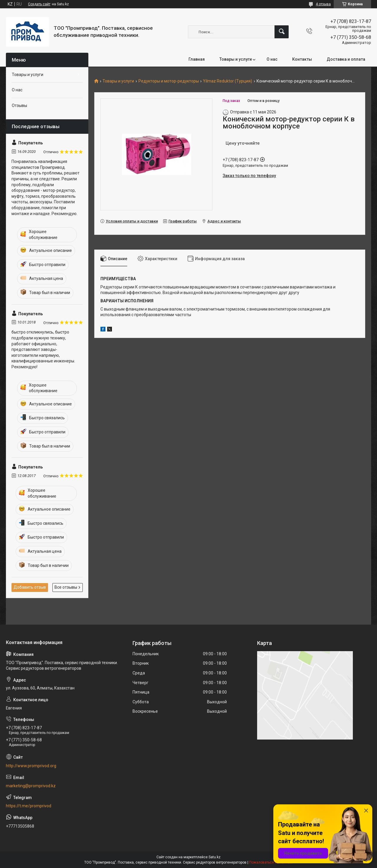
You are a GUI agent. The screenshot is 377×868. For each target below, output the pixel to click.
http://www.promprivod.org (31, 766)
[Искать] (282, 32)
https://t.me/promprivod (29, 806)
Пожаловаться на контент (271, 862)
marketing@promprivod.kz (31, 786)
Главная (197, 59)
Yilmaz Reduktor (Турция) (228, 81)
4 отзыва (323, 4)
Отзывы (19, 105)
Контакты (302, 59)
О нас (272, 59)
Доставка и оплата (346, 59)
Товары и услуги (236, 59)
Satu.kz (215, 857)
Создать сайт (39, 4)
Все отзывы (66, 587)
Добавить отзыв (30, 587)
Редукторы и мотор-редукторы (169, 81)
